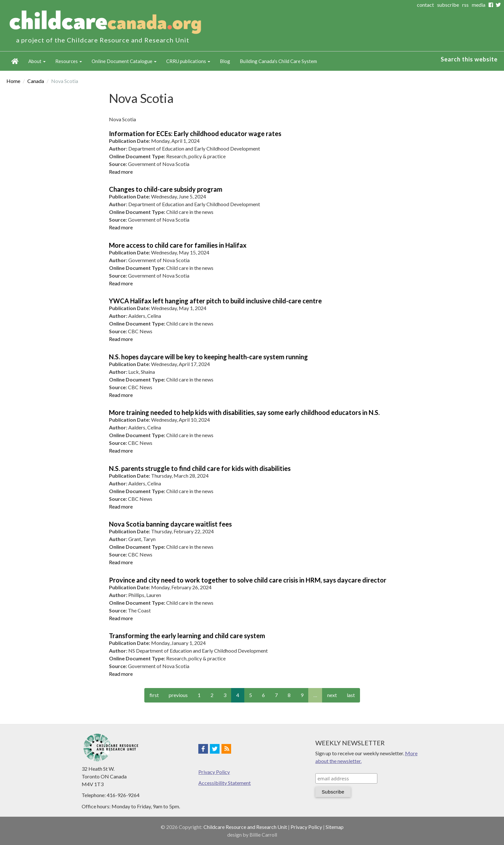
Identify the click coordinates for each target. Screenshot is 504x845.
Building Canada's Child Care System (278, 61)
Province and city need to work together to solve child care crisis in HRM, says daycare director (248, 580)
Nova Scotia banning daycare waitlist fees (170, 524)
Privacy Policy (214, 772)
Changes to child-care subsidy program (166, 189)
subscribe (448, 5)
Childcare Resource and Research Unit (245, 827)
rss (465, 5)
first (154, 695)
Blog (225, 61)
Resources (69, 61)
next (332, 695)
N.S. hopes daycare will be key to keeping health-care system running (208, 357)
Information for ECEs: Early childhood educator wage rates (195, 133)
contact (425, 5)
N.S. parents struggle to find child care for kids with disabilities (200, 468)
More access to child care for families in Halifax (178, 245)
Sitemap (335, 827)
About (37, 61)
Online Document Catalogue (124, 61)
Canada (36, 81)
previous (178, 695)
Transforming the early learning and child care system (187, 636)
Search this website (469, 59)
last (351, 695)
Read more (121, 172)
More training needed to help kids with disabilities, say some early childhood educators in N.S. (244, 412)
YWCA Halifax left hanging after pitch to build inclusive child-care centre (215, 301)
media (479, 5)
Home (15, 61)
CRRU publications (188, 61)
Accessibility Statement (225, 783)
